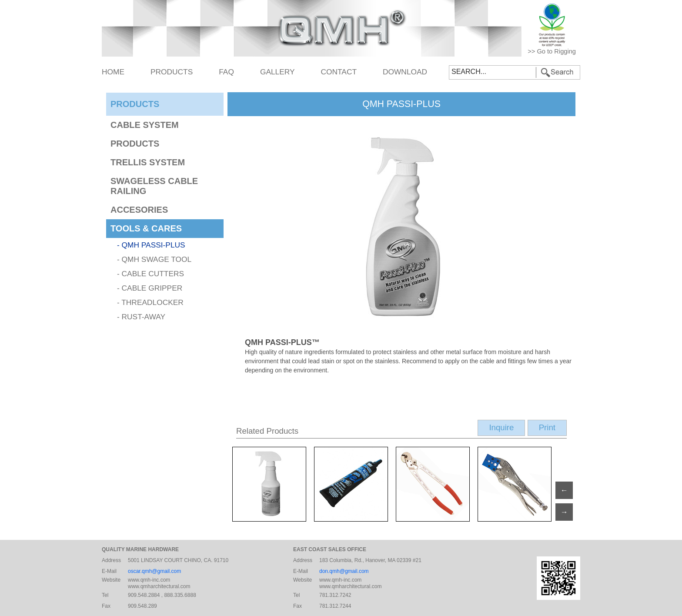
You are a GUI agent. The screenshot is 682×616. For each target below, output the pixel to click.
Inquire (501, 427)
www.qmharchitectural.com (159, 586)
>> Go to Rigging (552, 51)
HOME (113, 72)
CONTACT (339, 72)
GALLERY (277, 72)
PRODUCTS (172, 72)
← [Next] (564, 490)
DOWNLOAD (405, 72)
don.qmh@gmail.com (344, 571)
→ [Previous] (564, 512)
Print (547, 427)
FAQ (226, 72)
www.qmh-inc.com (149, 580)
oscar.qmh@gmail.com (154, 571)
